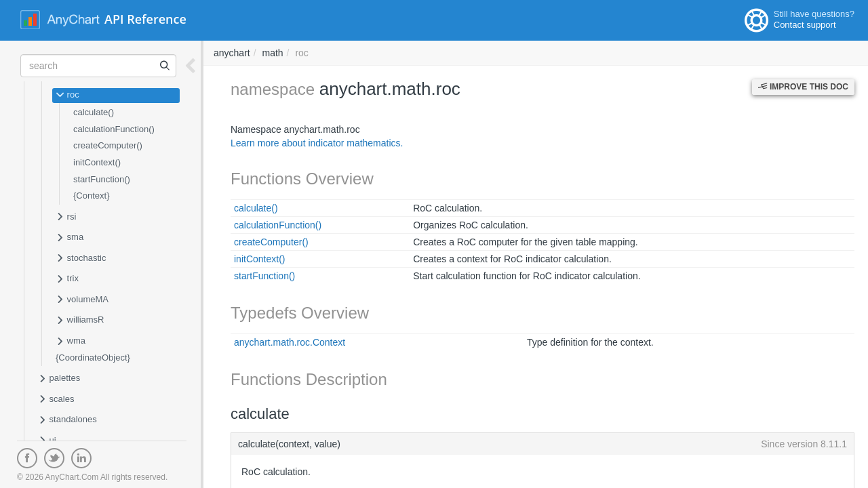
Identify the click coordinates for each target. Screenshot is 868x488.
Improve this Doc (803, 87)
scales (56, 400)
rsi (66, 218)
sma (70, 238)
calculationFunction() (114, 129)
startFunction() (102, 179)
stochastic (81, 259)
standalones (67, 420)
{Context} (92, 196)
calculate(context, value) (542, 444)
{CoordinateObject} (93, 358)
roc (67, 96)
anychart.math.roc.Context (290, 342)
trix (67, 279)
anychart (232, 53)
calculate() (94, 112)
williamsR (80, 321)
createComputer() (108, 145)
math (272, 53)
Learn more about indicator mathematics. (317, 143)
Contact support (805, 25)
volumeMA (82, 300)
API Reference (145, 19)
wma (71, 342)
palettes (59, 379)
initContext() (97, 162)
